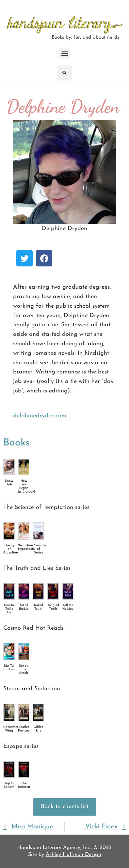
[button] (64, 54)
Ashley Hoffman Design (73, 855)
